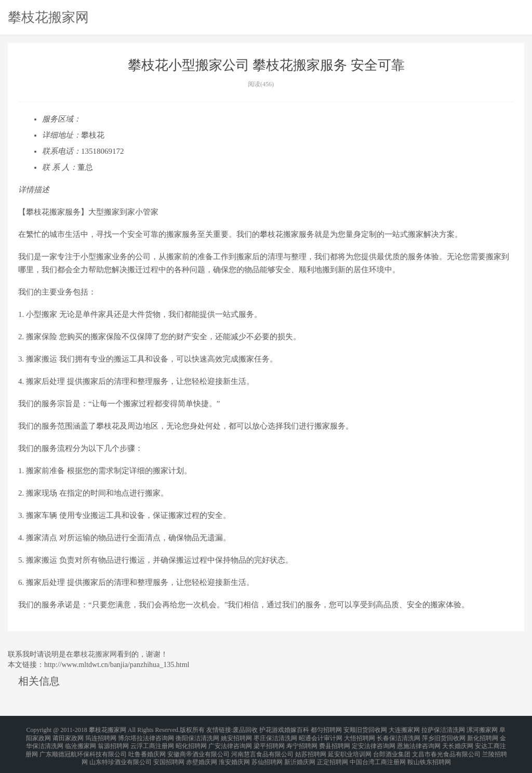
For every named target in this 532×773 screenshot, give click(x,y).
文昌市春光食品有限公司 (446, 748)
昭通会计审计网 (321, 736)
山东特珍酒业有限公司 (121, 754)
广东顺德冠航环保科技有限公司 (83, 748)
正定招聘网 (332, 754)
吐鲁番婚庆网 (147, 748)
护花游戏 (272, 729)
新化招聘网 (483, 736)
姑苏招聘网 (311, 748)
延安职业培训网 (350, 748)
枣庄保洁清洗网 (275, 736)
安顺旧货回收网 (365, 729)
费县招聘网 (335, 742)
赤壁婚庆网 (202, 754)
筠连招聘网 (101, 736)
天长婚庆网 (458, 742)
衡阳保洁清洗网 (197, 736)
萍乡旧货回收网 (444, 736)
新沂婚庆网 (300, 754)
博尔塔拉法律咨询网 (146, 736)
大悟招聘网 (360, 736)
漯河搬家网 (482, 729)
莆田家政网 (68, 736)
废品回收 (245, 729)
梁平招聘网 (269, 742)
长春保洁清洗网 (398, 736)
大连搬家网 (404, 729)
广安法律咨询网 (230, 742)
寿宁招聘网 (302, 742)
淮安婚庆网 (234, 754)
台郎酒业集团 (392, 748)
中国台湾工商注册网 (378, 754)
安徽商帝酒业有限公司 (198, 748)
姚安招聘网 (236, 736)
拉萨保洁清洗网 (443, 729)
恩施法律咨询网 (419, 742)
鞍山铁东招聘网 (429, 754)
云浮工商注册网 (152, 742)
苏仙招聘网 (267, 754)
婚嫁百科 (297, 729)
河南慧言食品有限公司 (262, 748)
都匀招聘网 (326, 729)
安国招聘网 (169, 754)
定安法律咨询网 (374, 742)
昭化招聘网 (191, 742)
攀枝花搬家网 (48, 17)
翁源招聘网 (113, 742)
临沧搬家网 (81, 742)
